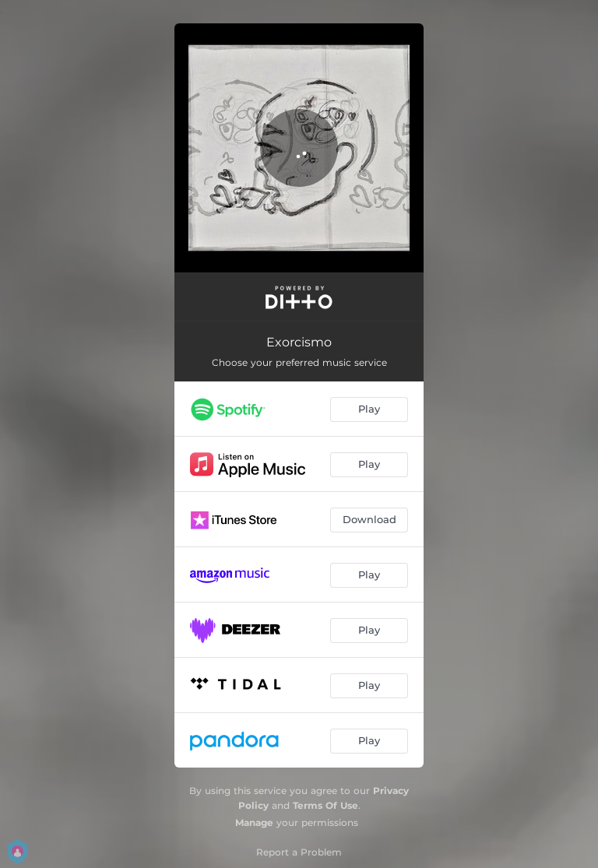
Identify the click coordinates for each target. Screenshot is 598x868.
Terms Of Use (325, 805)
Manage (254, 822)
